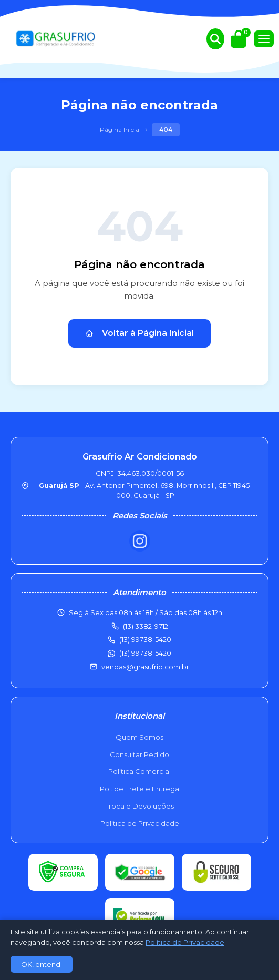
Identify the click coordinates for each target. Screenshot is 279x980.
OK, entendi (42, 964)
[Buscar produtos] (215, 39)
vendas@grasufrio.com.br (145, 667)
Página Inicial (120, 130)
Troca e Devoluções (139, 806)
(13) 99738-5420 (145, 653)
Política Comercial (139, 771)
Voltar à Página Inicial (139, 333)
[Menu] (264, 39)
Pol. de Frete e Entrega (139, 789)
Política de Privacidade (140, 823)
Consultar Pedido (139, 754)
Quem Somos (139, 737)
